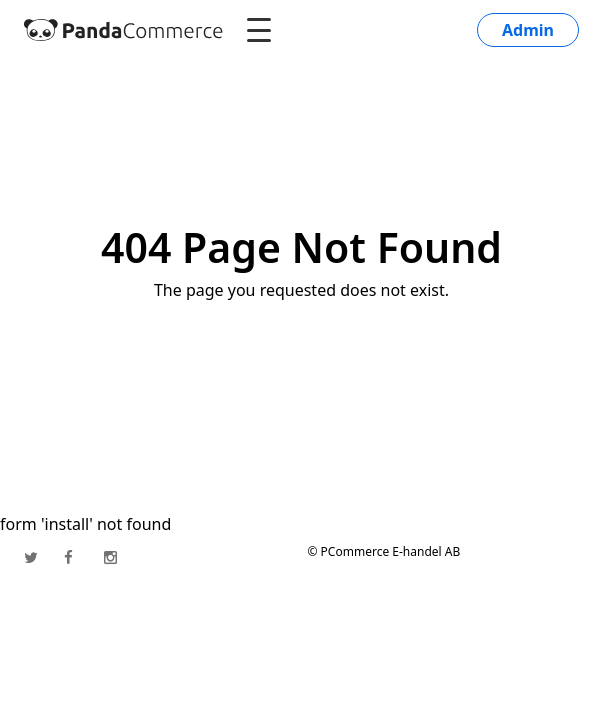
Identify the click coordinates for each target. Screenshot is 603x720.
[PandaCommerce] (123, 30)
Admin (528, 30)
